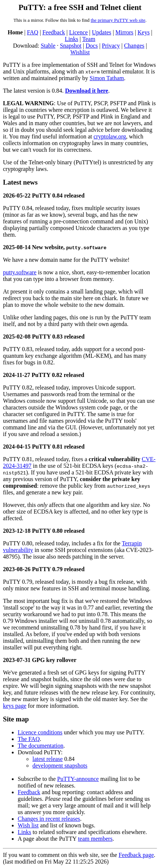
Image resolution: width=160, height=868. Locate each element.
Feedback (54, 32)
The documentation (41, 746)
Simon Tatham (107, 78)
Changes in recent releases (49, 819)
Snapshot (71, 46)
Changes (134, 46)
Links (72, 39)
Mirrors (124, 32)
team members (95, 839)
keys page (15, 706)
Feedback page (136, 855)
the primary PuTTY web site (118, 20)
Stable (48, 46)
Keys (144, 32)
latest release (48, 759)
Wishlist (80, 52)
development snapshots (60, 766)
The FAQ (29, 739)
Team (89, 39)
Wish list (28, 825)
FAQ (33, 32)
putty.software (20, 272)
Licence (78, 32)
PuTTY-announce (78, 779)
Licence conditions (40, 732)
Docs (92, 46)
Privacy (111, 46)
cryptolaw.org (110, 136)
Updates (101, 32)
